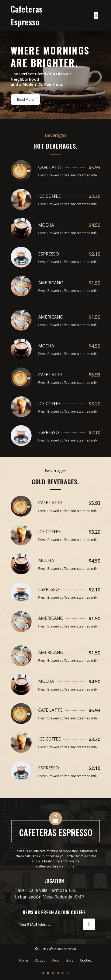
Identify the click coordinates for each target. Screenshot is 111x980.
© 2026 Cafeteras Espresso (56, 949)
